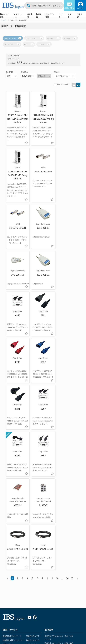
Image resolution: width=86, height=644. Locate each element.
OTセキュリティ (51, 533)
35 (72, 434)
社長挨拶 (27, 599)
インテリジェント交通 (53, 518)
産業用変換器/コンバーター (13, 496)
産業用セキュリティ (34, 492)
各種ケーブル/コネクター (12, 512)
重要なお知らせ (70, 551)
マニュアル (48, 563)
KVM (4, 521)
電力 (25, 559)
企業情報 (80, 16)
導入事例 (30, 16)
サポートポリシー (42, 626)
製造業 (67, 510)
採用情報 (27, 616)
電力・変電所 (50, 529)
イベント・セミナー (71, 555)
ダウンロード (12, 44)
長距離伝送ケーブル (10, 508)
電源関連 (29, 508)
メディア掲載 (69, 563)
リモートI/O (31, 504)
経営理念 (27, 595)
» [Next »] (77, 434)
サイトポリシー (25, 626)
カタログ (47, 551)
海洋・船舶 (69, 499)
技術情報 (39, 16)
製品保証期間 (8, 612)
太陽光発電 (69, 525)
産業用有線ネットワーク (12, 492)
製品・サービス (5, 16)
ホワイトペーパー (50, 555)
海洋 (25, 567)
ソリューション (18, 16)
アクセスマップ (29, 612)
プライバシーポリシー (61, 626)
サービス (29, 512)
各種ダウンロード (9, 599)
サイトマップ (10, 626)
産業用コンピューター (53, 506)
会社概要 (27, 603)
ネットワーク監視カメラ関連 (14, 504)
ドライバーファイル (51, 567)
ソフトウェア (31, 500)
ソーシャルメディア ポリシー (16, 630)
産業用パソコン (9, 500)
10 (57, 434)
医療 (46, 525)
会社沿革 (27, 608)
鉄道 (66, 506)
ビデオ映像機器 (9, 516)
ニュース (61, 16)
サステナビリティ (38, 630)
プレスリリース (70, 559)
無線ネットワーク (33, 496)
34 (67, 434)
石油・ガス (69, 492)
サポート (71, 16)
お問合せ (48, 589)
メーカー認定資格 (9, 608)
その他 (26, 579)
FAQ (29, 44)
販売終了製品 (8, 603)
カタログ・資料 (50, 16)
